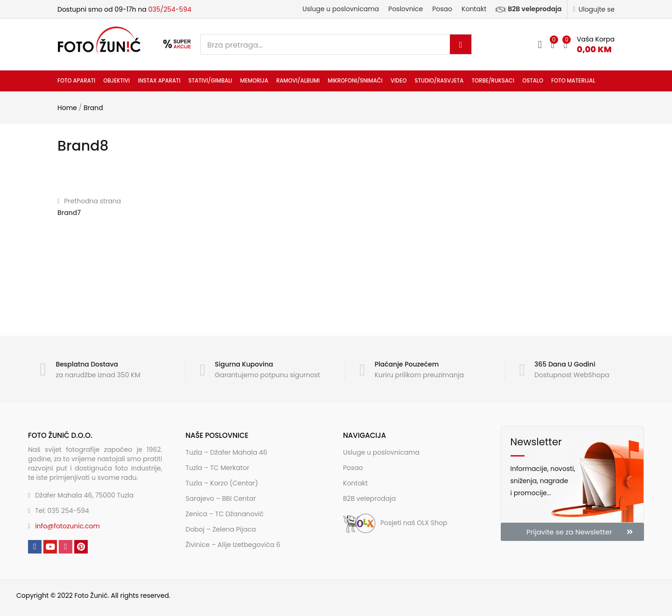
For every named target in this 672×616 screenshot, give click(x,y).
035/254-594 (170, 9)
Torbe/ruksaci (493, 81)
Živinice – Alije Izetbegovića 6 (233, 545)
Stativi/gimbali (210, 81)
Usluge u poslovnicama (341, 9)
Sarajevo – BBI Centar (221, 498)
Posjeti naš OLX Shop (395, 523)
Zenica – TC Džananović (225, 514)
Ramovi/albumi (298, 81)
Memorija (254, 81)
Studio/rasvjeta (439, 81)
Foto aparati (76, 81)
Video (399, 81)
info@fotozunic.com (67, 526)
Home (67, 108)
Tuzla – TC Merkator (218, 468)
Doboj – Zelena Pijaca (221, 529)
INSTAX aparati (159, 81)
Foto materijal (573, 81)
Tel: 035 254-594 (62, 511)
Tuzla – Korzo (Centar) (222, 483)
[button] (589, 45)
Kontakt (474, 9)
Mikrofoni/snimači (355, 81)
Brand (93, 108)
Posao (442, 9)
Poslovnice (406, 9)
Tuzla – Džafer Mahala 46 (227, 452)
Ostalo (533, 81)
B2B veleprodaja (528, 9)
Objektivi (116, 81)
